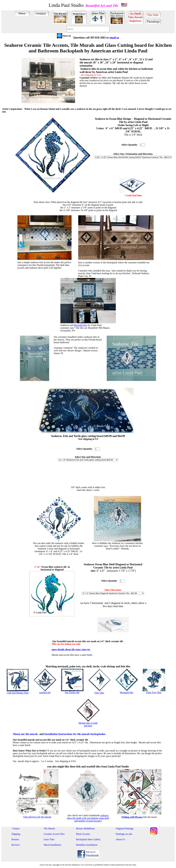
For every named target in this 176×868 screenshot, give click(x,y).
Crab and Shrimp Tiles (18, 693)
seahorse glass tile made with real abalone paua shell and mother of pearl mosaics (88, 818)
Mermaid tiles (80, 325)
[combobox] (88, 29)
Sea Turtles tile (72, 692)
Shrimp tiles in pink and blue (88, 724)
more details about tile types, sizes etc (71, 649)
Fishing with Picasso (132, 817)
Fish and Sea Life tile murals (37, 817)
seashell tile (45, 692)
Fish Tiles (99, 693)
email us (114, 38)
